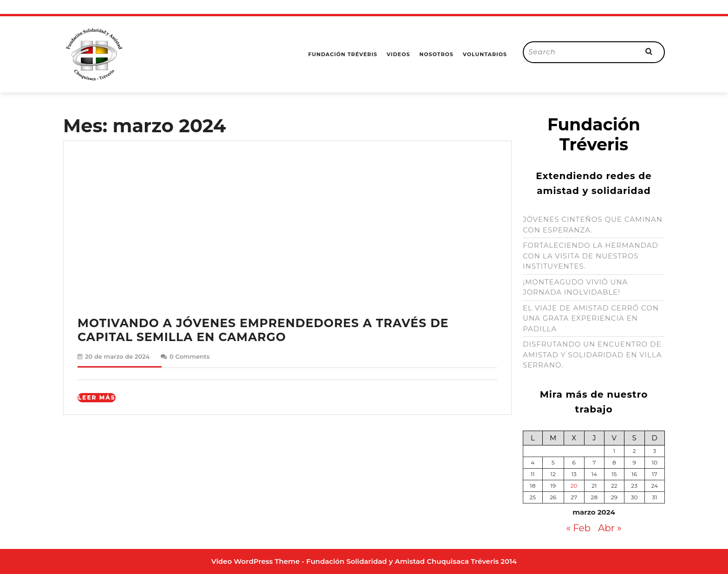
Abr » (610, 528)
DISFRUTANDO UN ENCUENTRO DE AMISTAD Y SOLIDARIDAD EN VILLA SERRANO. (592, 355)
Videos (398, 54)
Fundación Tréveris (343, 54)
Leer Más (97, 398)
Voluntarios (485, 54)
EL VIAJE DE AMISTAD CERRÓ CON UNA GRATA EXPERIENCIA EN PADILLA (591, 318)
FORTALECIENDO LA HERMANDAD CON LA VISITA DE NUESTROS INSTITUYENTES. (591, 256)
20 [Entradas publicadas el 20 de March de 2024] (574, 486)
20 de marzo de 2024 (117, 356)
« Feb (578, 528)
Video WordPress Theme (256, 561)
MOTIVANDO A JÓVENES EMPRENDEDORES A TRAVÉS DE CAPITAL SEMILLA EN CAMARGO (263, 330)
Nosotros (436, 54)
